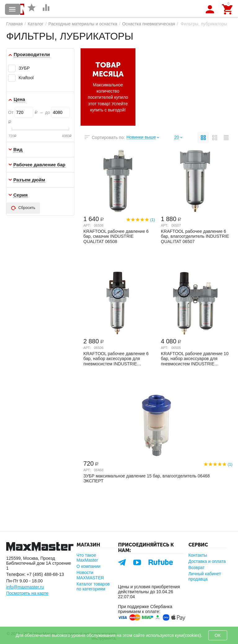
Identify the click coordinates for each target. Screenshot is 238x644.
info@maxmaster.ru (25, 587)
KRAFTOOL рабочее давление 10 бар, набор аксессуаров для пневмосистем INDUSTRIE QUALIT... (195, 359)
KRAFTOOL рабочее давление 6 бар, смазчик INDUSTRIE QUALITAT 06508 (116, 236)
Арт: (87, 225)
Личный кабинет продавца (205, 576)
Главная (14, 24)
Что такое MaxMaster (87, 558)
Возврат (197, 568)
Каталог (35, 24)
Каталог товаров (12, 9)
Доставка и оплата (207, 561)
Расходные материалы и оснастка (83, 24)
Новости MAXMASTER (90, 575)
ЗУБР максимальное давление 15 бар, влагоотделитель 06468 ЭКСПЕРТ (147, 479)
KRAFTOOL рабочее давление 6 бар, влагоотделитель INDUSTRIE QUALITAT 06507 (195, 236)
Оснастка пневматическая (149, 24)
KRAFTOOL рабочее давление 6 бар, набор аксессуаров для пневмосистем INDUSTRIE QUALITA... (116, 359)
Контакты (198, 555)
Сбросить (23, 208)
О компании (88, 566)
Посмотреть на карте (27, 593)
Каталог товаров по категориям (93, 586)
